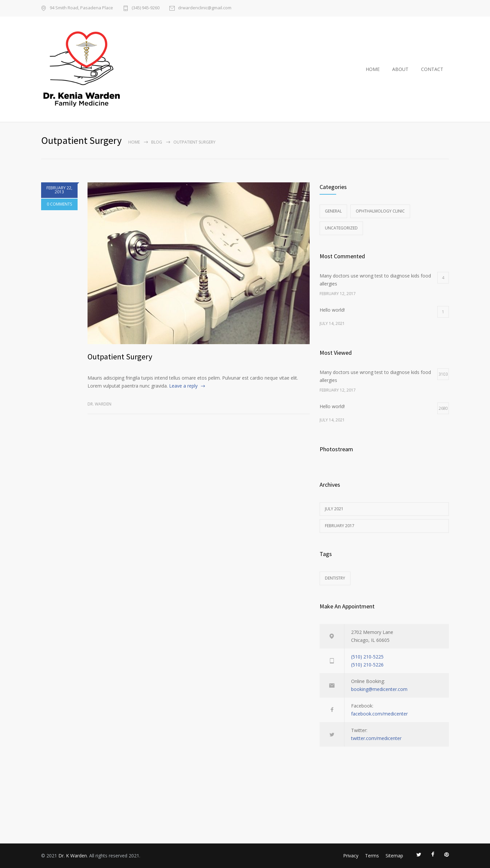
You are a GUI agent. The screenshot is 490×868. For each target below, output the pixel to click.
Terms (372, 856)
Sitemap (394, 856)
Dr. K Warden (73, 856)
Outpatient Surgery (120, 357)
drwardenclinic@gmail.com (205, 8)
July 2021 (334, 509)
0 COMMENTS (59, 205)
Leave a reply (183, 386)
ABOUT (400, 69)
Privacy (351, 856)
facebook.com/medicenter (379, 714)
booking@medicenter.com (379, 689)
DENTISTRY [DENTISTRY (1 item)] (335, 578)
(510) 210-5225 (367, 657)
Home (134, 142)
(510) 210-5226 (367, 665)
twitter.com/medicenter (376, 738)
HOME (373, 69)
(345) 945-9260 (146, 8)
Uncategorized (341, 228)
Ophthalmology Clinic (380, 211)
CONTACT (432, 69)
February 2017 (340, 526)
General (333, 211)
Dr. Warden (99, 404)
